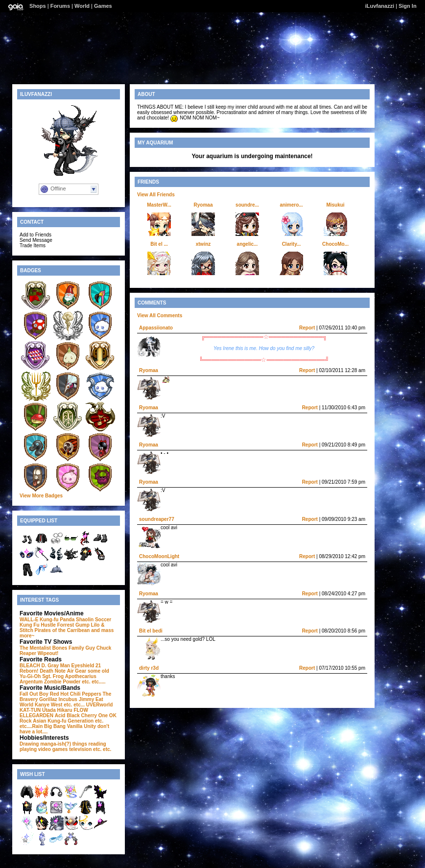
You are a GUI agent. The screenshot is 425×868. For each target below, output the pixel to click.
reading (97, 744)
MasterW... (159, 205)
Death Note (53, 671)
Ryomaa (203, 205)
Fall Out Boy (34, 694)
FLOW (81, 710)
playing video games (44, 749)
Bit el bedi (151, 631)
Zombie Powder (62, 682)
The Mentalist (35, 648)
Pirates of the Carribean (62, 630)
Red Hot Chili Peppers (76, 694)
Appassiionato (156, 328)
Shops (38, 6)
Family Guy (82, 648)
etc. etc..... (94, 682)
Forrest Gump (73, 625)
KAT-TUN (30, 710)
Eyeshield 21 (86, 666)
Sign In (408, 6)
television (80, 749)
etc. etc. (102, 749)
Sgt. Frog (53, 676)
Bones (60, 648)
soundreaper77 (157, 519)
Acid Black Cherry (76, 716)
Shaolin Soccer (94, 620)
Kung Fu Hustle (38, 625)
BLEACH (30, 666)
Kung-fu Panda (57, 620)
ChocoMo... (335, 244)
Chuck (104, 648)
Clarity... (292, 244)
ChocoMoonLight (159, 556)
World (82, 6)
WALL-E (29, 620)
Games (103, 6)
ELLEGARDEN (36, 716)
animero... (291, 205)
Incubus (68, 699)
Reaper (28, 653)
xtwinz (203, 244)
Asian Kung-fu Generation (63, 721)
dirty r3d (149, 668)
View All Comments (160, 316)
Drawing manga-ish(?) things (53, 744)
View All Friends (156, 195)
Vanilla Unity (82, 726)
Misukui (335, 205)
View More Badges (41, 496)
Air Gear (77, 671)
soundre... (247, 205)
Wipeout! (48, 653)
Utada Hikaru (57, 710)
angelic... (248, 244)
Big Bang (55, 726)
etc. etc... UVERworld (88, 705)
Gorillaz (48, 699)
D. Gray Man (55, 666)
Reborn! (29, 671)
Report (307, 328)
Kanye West (49, 705)
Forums (60, 6)
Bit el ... (159, 244)
